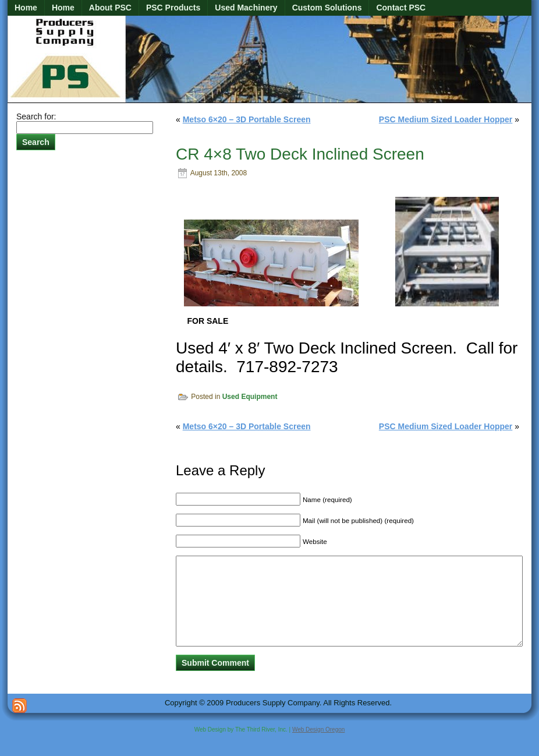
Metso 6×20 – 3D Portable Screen (247, 119)
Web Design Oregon (318, 747)
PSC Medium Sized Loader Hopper (446, 119)
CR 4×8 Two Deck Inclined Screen (300, 154)
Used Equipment (250, 397)
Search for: (36, 116)
